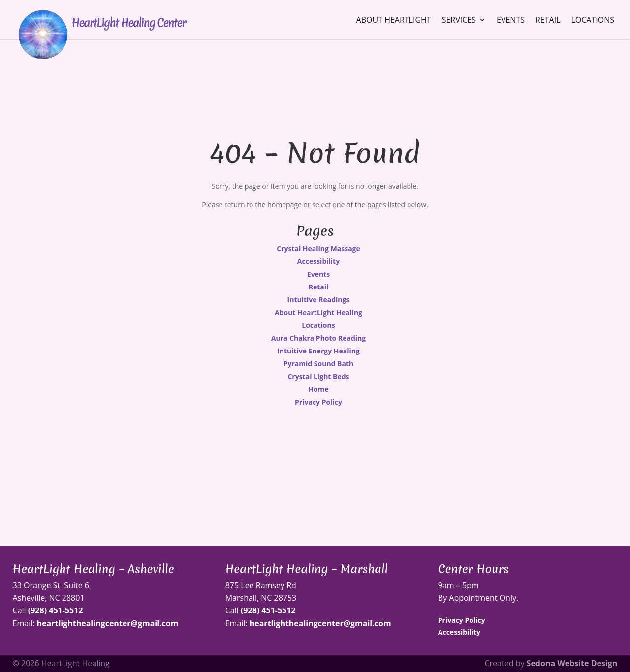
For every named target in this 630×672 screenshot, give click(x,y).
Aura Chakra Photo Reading (318, 338)
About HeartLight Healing (318, 312)
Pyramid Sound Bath (319, 364)
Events (511, 21)
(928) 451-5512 (56, 610)
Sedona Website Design (572, 663)
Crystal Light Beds (318, 376)
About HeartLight (394, 21)
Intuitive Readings (319, 300)
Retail (548, 21)
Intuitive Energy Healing (318, 351)
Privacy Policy (318, 402)
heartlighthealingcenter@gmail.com (108, 623)
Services (459, 21)
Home (318, 389)
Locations (593, 21)
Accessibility (318, 261)
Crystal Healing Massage (318, 248)
